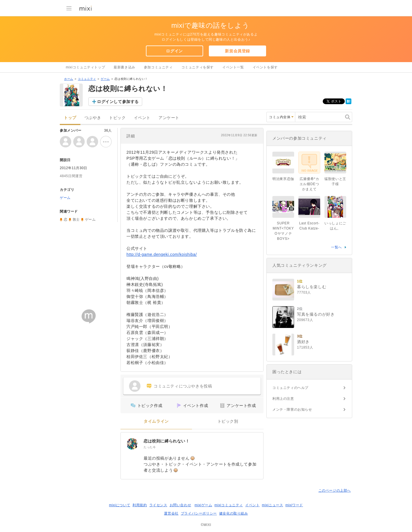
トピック (117, 118)
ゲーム (105, 79)
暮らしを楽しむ (312, 287)
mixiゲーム (203, 505)
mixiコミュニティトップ (85, 67)
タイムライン (156, 421)
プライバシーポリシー (199, 513)
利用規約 (140, 505)
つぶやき (93, 118)
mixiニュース (272, 505)
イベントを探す (265, 67)
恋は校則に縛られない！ (167, 441)
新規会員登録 (237, 51)
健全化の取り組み (234, 513)
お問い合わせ (181, 505)
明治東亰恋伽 (283, 179)
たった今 (150, 447)
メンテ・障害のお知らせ (292, 410)
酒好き (303, 342)
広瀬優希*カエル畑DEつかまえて (309, 184)
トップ (70, 118)
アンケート (169, 118)
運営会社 (171, 513)
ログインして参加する (118, 102)
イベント (142, 118)
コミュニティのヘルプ (290, 388)
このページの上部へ (335, 491)
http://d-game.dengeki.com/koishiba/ (162, 254)
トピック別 (228, 421)
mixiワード (294, 505)
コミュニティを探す (198, 67)
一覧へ (336, 247)
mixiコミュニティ (229, 505)
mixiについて (120, 505)
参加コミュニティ (158, 67)
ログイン (174, 51)
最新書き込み (124, 67)
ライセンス (158, 505)
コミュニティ (87, 79)
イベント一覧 (233, 67)
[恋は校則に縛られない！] (132, 444)
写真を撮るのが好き (316, 314)
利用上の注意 (283, 399)
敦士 (76, 219)
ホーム (69, 79)
